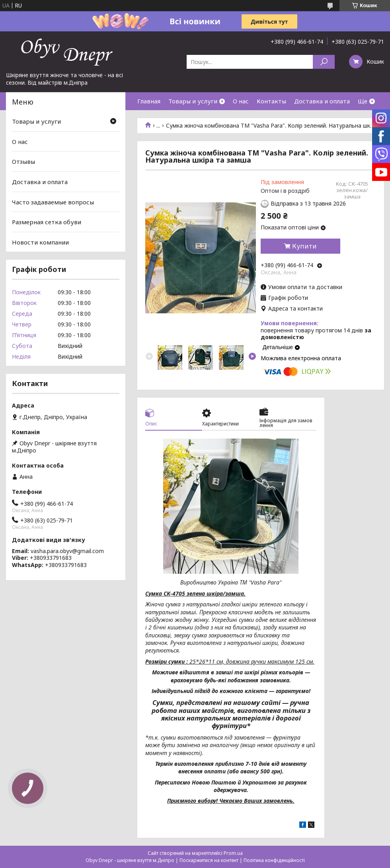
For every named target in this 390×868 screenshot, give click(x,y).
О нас (241, 101)
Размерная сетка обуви (47, 222)
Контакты (271, 101)
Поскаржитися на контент (209, 860)
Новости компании (40, 242)
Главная (149, 101)
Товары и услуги (193, 101)
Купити (304, 246)
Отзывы (23, 161)
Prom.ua (233, 853)
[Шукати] (324, 62)
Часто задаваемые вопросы (53, 202)
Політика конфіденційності (274, 860)
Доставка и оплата (322, 101)
